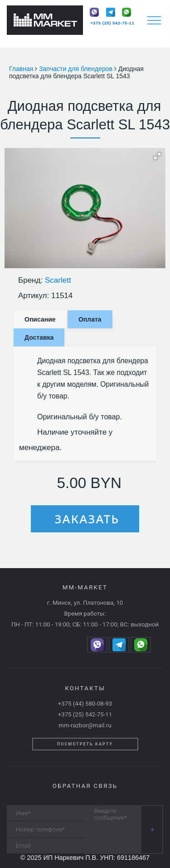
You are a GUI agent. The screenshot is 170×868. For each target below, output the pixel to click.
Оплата (90, 319)
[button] (157, 156)
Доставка (39, 337)
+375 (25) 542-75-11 (112, 23)
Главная (22, 69)
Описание (40, 319)
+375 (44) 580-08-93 (85, 704)
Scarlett (58, 280)
